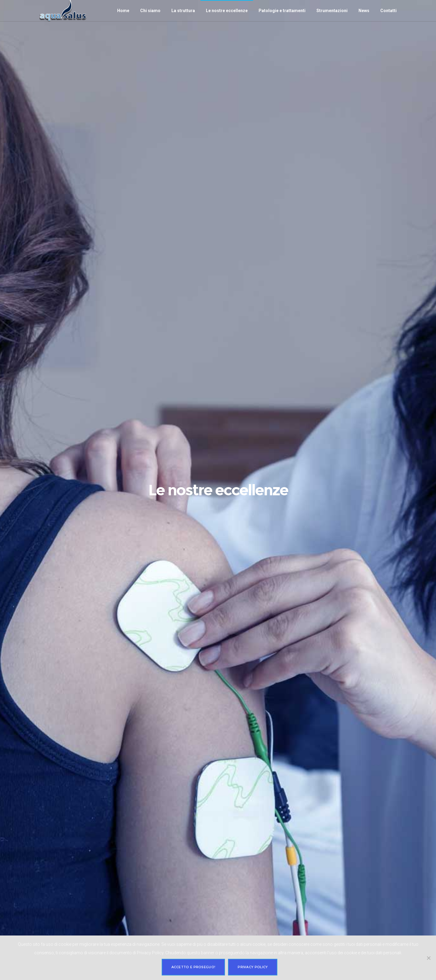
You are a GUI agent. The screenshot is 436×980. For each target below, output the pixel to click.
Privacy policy (253, 967)
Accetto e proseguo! (193, 967)
